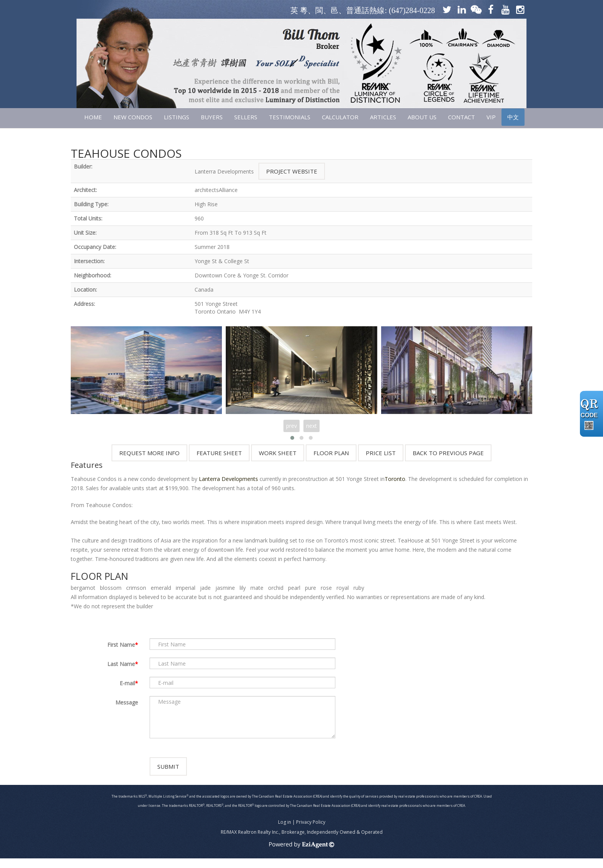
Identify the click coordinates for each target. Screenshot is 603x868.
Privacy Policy (311, 832)
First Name (121, 645)
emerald (161, 588)
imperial (186, 588)
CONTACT (461, 117)
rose (326, 588)
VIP (491, 117)
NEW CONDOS (133, 117)
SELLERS (246, 117)
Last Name (121, 664)
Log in (285, 832)
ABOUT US (422, 117)
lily (243, 588)
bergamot (83, 588)
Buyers (212, 117)
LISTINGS (177, 117)
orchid (276, 588)
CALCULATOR (340, 117)
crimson (136, 588)
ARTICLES (383, 117)
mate (257, 588)
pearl (294, 588)
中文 (513, 117)
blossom (111, 588)
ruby (359, 588)
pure (311, 588)
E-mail (127, 683)
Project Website (292, 171)
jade (205, 588)
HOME (93, 117)
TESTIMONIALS (290, 117)
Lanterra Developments (228, 479)
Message (127, 702)
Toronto (395, 479)
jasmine (225, 588)
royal (343, 588)
